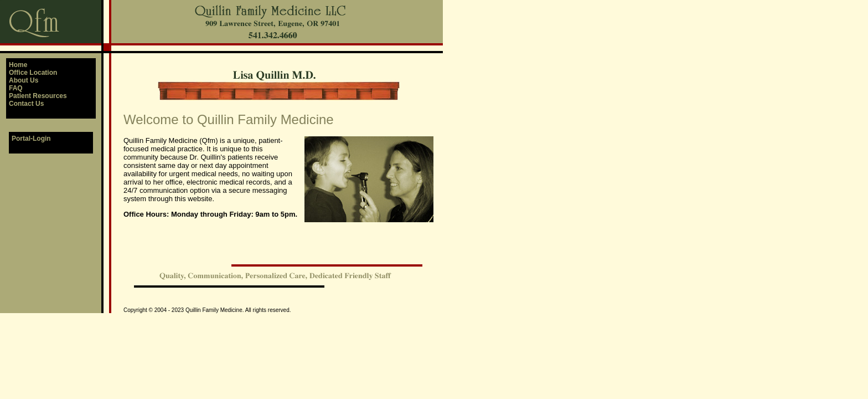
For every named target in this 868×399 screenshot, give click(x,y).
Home (18, 65)
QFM (1, 0)
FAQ (16, 88)
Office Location (33, 73)
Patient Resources (38, 96)
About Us (24, 80)
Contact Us (26, 104)
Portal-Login (31, 139)
